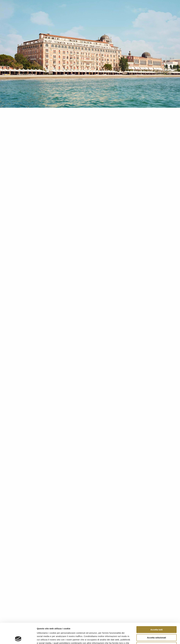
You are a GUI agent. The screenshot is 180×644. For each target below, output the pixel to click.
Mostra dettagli (148, 638)
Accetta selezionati (156, 618)
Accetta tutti (157, 610)
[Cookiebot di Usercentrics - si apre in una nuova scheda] (18, 639)
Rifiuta (157, 626)
